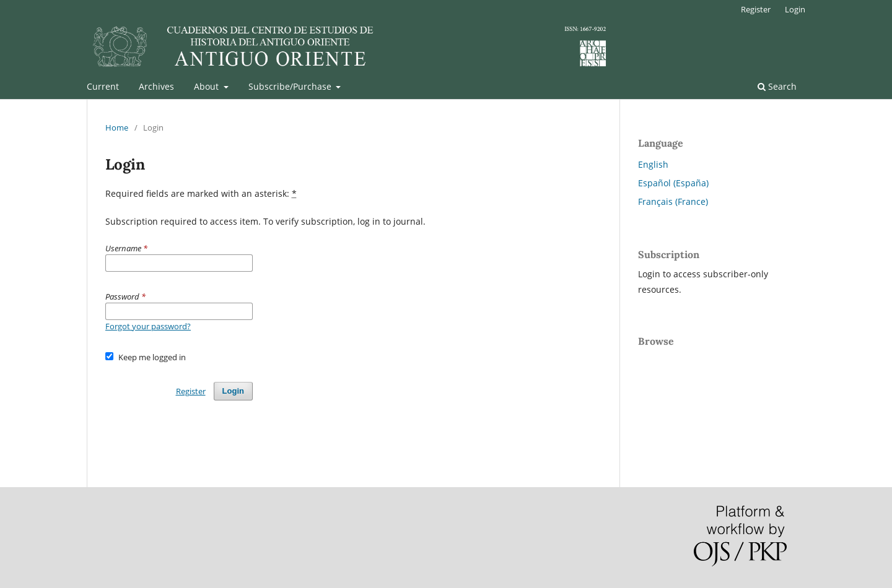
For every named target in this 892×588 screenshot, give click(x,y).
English (653, 164)
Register (756, 9)
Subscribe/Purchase (291, 86)
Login (795, 9)
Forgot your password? (148, 326)
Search (777, 86)
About (208, 86)
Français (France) (673, 201)
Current (103, 86)
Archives (156, 86)
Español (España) (673, 183)
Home (117, 128)
